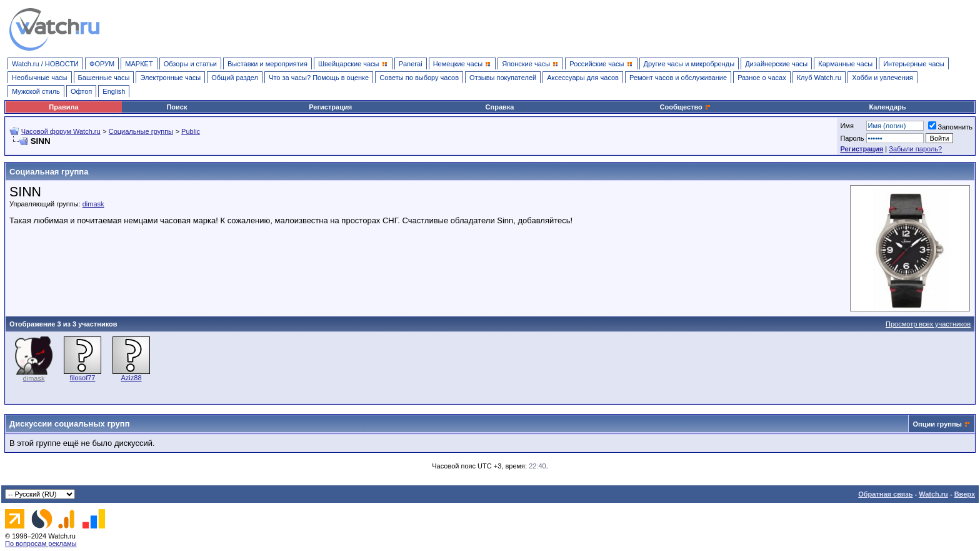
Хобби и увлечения (882, 78)
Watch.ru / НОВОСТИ (45, 64)
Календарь (887, 107)
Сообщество (686, 107)
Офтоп (81, 91)
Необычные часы (40, 78)
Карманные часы (845, 64)
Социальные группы (141, 131)
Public (191, 131)
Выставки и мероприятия (267, 64)
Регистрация (330, 107)
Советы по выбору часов (419, 78)
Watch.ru (933, 494)
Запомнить (950, 127)
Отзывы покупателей (503, 78)
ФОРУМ (102, 64)
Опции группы (937, 424)
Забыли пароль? (915, 149)
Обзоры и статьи (190, 64)
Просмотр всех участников (928, 324)
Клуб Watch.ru (819, 78)
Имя (847, 126)
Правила (63, 107)
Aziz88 (131, 378)
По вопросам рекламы (41, 543)
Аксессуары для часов (583, 78)
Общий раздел (235, 78)
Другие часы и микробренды (689, 64)
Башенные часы (104, 78)
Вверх (965, 494)
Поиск (177, 107)
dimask (93, 204)
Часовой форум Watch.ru (61, 131)
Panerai (411, 64)
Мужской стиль (36, 91)
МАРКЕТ (139, 64)
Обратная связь (885, 494)
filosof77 (83, 378)
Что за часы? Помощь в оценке (319, 78)
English (114, 91)
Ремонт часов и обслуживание (678, 78)
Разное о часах (762, 78)
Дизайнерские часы (776, 64)
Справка (500, 107)
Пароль (852, 138)
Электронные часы (170, 78)
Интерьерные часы (914, 64)
